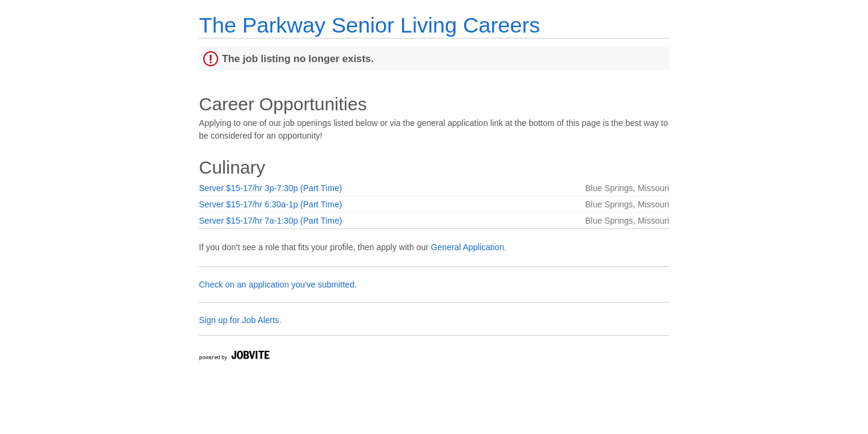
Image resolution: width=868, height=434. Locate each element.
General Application (467, 247)
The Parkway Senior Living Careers (370, 25)
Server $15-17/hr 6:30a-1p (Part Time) (270, 204)
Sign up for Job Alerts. (240, 320)
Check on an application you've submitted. (278, 285)
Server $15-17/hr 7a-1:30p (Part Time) (270, 221)
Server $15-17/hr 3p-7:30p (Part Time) (270, 188)
